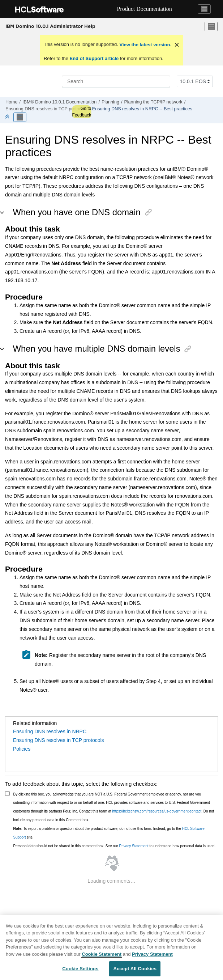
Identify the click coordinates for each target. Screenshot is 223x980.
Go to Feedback (82, 112)
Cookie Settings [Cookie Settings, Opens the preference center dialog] (80, 969)
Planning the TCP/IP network (153, 102)
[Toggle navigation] (204, 9)
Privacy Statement (134, 846)
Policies (22, 749)
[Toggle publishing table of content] (20, 117)
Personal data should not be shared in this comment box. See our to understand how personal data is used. (115, 846)
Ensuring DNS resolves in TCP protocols (46, 109)
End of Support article (94, 58)
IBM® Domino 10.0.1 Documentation (59, 102)
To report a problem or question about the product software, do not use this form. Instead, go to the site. (109, 833)
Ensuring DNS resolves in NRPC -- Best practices (142, 109)
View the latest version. (145, 45)
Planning (110, 102)
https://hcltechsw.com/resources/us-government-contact (157, 811)
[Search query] (116, 81)
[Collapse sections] (8, 117)
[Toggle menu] (211, 26)
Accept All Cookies (135, 969)
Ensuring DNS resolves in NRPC (50, 731)
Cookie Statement (102, 954)
